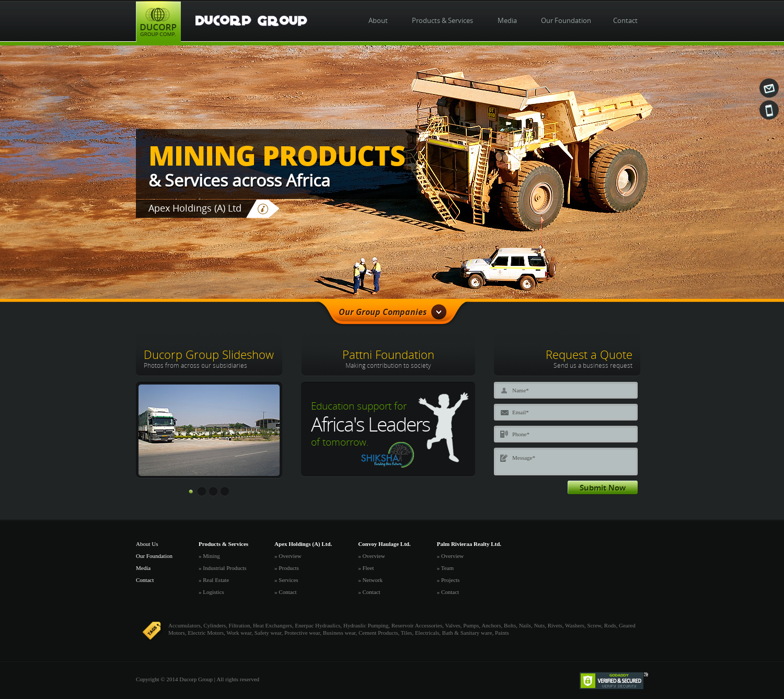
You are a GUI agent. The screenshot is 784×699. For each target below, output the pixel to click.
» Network (370, 580)
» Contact (285, 592)
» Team (445, 568)
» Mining (209, 556)
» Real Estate (214, 580)
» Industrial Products (223, 568)
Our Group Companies (393, 312)
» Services (286, 580)
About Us (147, 544)
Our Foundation (154, 556)
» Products (287, 568)
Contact (145, 580)
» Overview (288, 556)
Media (143, 568)
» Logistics (211, 592)
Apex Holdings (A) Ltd (195, 208)
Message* (584, 465)
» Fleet (366, 568)
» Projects (448, 580)
